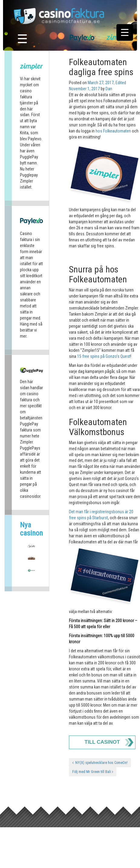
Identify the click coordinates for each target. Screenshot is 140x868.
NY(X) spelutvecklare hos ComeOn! (100, 763)
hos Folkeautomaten (113, 131)
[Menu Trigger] (125, 32)
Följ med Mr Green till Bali (93, 772)
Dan (109, 89)
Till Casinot (102, 742)
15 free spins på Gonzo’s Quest (104, 356)
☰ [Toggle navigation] (22, 39)
